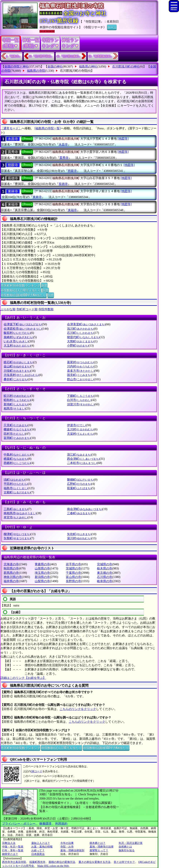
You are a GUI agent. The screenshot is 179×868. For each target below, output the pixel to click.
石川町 (80, 333)
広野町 (79, 484)
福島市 (16, 488)
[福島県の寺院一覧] (48, 128)
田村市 (14, 434)
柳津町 (17, 534)
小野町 (78, 346)
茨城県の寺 (73, 568)
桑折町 (16, 379)
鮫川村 (17, 396)
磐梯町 (80, 480)
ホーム (112, 27)
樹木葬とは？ (98, 843)
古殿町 (17, 492)
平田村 (16, 484)
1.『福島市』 (14, 56)
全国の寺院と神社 (17, 66)
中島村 (17, 455)
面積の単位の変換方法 (62, 862)
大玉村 (17, 346)
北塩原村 (21, 375)
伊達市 (76, 425)
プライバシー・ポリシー (19, 824)
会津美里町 (86, 324)
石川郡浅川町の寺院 (74, 71)
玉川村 (80, 429)
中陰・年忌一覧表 (13, 847)
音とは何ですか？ (124, 862)
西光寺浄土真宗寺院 (14, 862)
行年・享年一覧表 (13, 850)
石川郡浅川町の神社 (126, 66)
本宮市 (16, 517)
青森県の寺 (42, 564)
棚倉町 (17, 429)
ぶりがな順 (8, 309)
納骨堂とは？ (10, 854)
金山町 (17, 366)
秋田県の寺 (11, 568)
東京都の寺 (105, 573)
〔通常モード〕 (11, 128)
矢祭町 (17, 538)
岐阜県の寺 (105, 581)
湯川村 (79, 538)
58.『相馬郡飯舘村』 (101, 56)
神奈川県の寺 (13, 577)
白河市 (79, 400)
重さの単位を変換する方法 (95, 862)
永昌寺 (13, 139)
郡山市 (80, 379)
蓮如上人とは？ (41, 843)
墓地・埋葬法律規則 (72, 850)
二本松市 (82, 463)
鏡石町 (18, 362)
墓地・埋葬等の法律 (102, 847)
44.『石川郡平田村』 (41, 56)
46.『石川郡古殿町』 (69, 56)
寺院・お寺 (67, 847)
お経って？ (38, 850)
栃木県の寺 (105, 568)
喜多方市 (81, 371)
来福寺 (13, 204)
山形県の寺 (42, 568)
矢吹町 (79, 534)
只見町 (16, 425)
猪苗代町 (83, 337)
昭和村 (17, 400)
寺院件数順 (46, 309)
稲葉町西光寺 (37, 862)
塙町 (14, 480)
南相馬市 (20, 513)
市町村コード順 (27, 309)
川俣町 (17, 371)
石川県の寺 (105, 577)
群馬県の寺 (11, 573)
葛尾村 (80, 362)
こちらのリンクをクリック (78, 709)
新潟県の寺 (42, 577)
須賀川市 (81, 404)
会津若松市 (23, 329)
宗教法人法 (9, 843)
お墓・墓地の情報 (42, 847)
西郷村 (17, 463)
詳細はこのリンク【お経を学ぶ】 (23, 678)
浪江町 (79, 455)
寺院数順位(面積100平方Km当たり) (24, 295)
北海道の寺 (11, 564)
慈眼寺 (13, 165)
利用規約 (61, 824)
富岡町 (17, 438)
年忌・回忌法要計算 (131, 843)
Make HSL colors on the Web (53, 866)
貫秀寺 (13, 152)
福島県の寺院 (36, 71)
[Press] (27, 139)
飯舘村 (17, 333)
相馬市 (14, 408)
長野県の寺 (73, 581)
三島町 (16, 509)
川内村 (80, 366)
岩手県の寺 (73, 564)
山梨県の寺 (42, 581)
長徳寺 (13, 178)
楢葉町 (16, 459)
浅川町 (80, 329)
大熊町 (80, 341)
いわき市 (16, 341)
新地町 (16, 404)
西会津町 (83, 459)
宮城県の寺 (105, 564)
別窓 (44, 285)
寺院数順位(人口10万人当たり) (21, 290)
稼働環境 (45, 824)
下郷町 (80, 396)
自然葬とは (125, 847)
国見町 (79, 375)
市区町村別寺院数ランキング (20, 285)
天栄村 (80, 434)
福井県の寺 (11, 581)
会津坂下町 (23, 324)
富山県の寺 (73, 577)
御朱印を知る (127, 850)
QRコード (37, 771)
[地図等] (123, 139)
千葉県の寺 (73, 573)
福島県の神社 (88, 66)
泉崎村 (18, 337)
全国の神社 (55, 66)
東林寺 (13, 191)
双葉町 (79, 488)
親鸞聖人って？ (99, 850)
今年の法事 (67, 843)
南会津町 (85, 509)
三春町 (79, 513)
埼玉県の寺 (42, 573)
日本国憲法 (38, 854)
